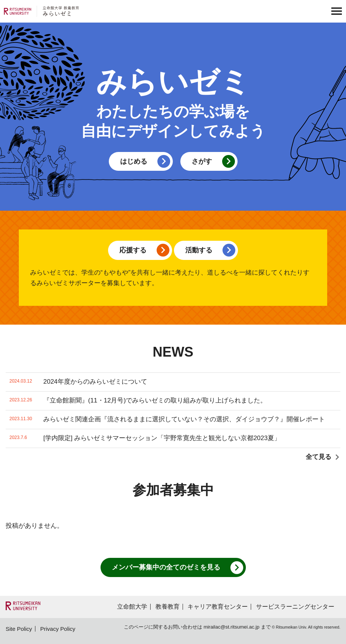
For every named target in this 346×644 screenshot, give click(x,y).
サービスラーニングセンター (295, 607)
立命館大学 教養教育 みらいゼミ (41, 11)
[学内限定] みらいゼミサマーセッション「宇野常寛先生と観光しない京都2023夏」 (145, 438)
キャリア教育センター (218, 607)
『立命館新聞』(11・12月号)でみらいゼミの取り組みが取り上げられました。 (138, 401)
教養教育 (168, 607)
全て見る (319, 457)
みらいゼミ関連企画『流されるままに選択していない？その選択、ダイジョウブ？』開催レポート (167, 420)
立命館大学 (132, 607)
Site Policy (19, 629)
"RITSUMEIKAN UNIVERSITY (23, 606)
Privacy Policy (58, 629)
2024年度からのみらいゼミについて (78, 382)
